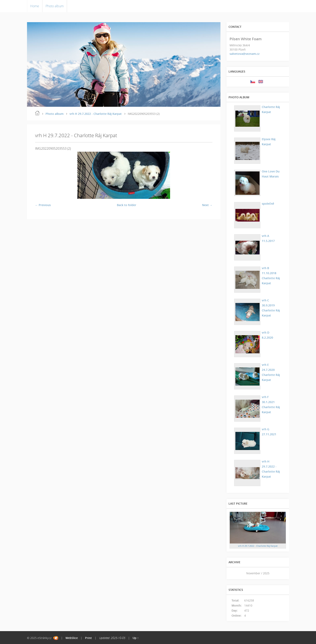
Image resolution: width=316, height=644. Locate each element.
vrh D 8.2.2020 (267, 335)
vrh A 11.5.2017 (268, 238)
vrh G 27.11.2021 (269, 431)
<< (234, 573)
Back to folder (127, 205)
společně (268, 203)
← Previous (43, 205)
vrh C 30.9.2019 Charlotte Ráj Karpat (271, 308)
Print (88, 638)
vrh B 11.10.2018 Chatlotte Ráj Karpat (271, 275)
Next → (207, 205)
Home (35, 6)
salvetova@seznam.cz (245, 54)
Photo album (55, 6)
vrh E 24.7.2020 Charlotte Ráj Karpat (271, 372)
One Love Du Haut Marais (270, 174)
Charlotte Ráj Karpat (271, 109)
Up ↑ (136, 638)
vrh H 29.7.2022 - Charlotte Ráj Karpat (96, 114)
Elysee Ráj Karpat (268, 141)
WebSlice (72, 638)
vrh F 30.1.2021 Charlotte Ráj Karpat (271, 404)
